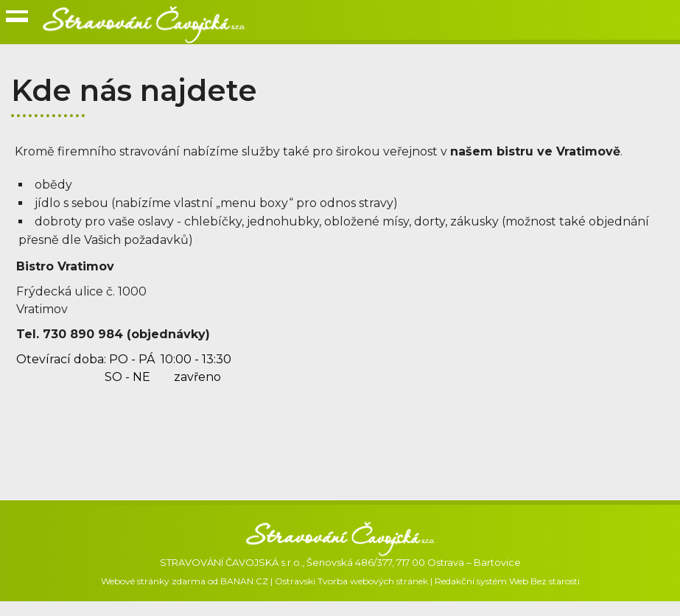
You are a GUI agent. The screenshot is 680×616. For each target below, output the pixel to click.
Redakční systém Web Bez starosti (507, 581)
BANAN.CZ (244, 581)
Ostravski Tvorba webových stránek (351, 581)
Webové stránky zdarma (153, 581)
